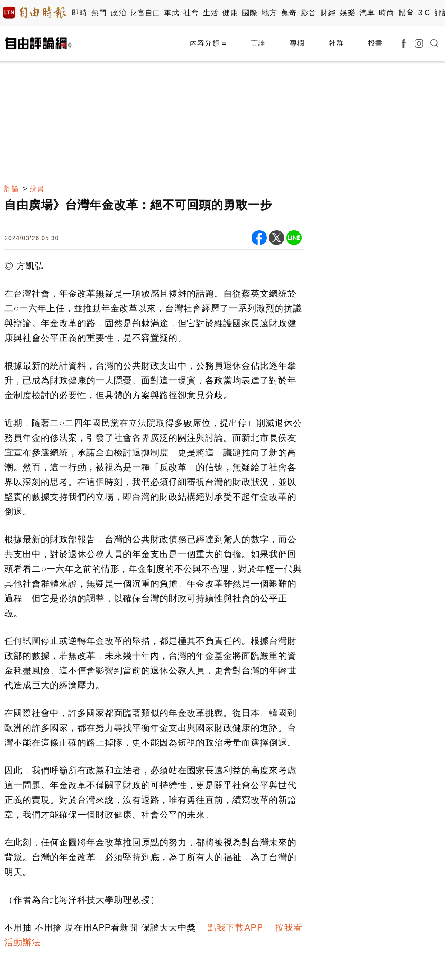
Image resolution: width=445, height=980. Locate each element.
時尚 (387, 13)
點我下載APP (235, 927)
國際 (250, 13)
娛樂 (347, 13)
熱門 (99, 13)
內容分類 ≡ (208, 43)
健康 (230, 13)
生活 (211, 13)
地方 (269, 13)
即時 (79, 13)
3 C (424, 13)
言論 (258, 43)
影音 (308, 13)
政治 (118, 13)
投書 (375, 43)
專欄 (297, 43)
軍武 (171, 13)
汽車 (367, 13)
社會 (191, 13)
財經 (328, 13)
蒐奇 (289, 13)
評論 (12, 189)
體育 (406, 13)
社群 (336, 43)
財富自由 (145, 13)
